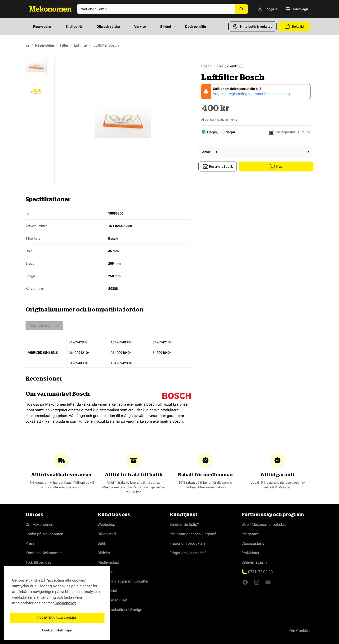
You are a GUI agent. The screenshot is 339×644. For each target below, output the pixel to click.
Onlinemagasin (254, 562)
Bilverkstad (107, 534)
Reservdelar (46, 26)
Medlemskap (108, 562)
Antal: (206, 152)
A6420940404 (121, 353)
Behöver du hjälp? (184, 524)
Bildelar (104, 553)
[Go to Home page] (50, 9)
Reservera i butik (218, 166)
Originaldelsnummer (44, 326)
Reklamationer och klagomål (193, 534)
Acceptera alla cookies (57, 618)
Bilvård (169, 26)
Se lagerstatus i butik (289, 132)
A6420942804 (121, 363)
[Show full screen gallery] (123, 122)
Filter (64, 45)
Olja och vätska (112, 26)
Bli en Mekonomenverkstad (264, 524)
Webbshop (106, 524)
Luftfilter (81, 45)
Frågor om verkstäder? (188, 553)
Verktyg (143, 26)
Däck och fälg (199, 26)
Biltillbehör (77, 26)
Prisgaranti (250, 534)
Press (30, 543)
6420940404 (162, 353)
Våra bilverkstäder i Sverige (120, 610)
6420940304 (78, 363)
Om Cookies (299, 631)
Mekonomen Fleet (112, 600)
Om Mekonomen (39, 524)
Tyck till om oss (38, 562)
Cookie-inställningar (57, 630)
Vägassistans (253, 543)
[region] (57, 603)
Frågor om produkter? (187, 543)
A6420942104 (79, 353)
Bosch (206, 66)
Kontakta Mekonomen (44, 553)
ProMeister (250, 553)
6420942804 (78, 342)
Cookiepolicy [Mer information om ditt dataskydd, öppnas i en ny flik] (65, 603)
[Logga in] (263, 9)
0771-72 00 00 (260, 572)
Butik (102, 543)
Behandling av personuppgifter (123, 581)
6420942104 (162, 342)
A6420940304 (121, 342)
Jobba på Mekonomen (44, 534)
